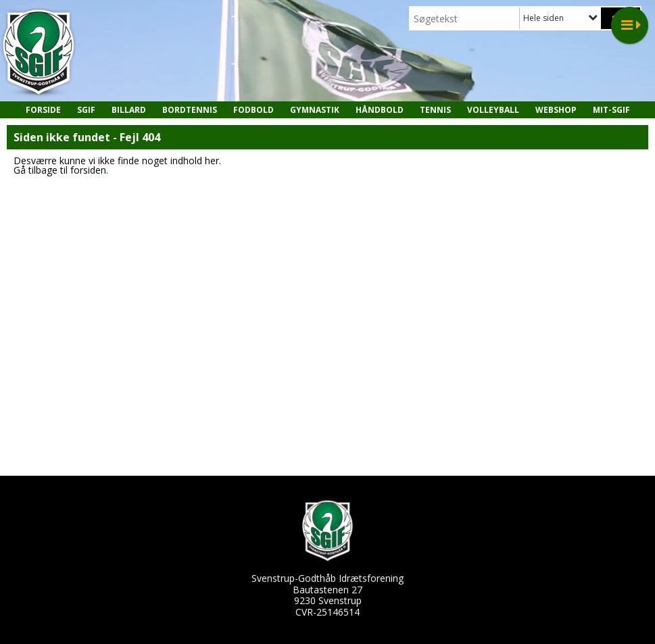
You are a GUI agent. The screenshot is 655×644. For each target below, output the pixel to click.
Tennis (435, 110)
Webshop (556, 110)
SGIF (86, 110)
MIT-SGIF (611, 110)
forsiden (88, 170)
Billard (129, 110)
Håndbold (380, 110)
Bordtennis (190, 110)
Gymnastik (315, 110)
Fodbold (253, 110)
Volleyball (493, 110)
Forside (43, 110)
